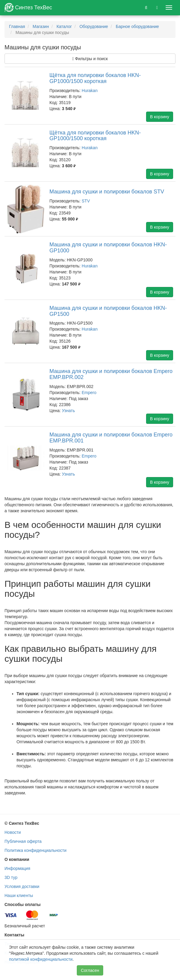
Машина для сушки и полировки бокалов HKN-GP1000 (108, 248)
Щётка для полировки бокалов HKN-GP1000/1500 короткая (95, 78)
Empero (89, 393)
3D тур (11, 877)
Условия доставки (22, 886)
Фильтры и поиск (90, 59)
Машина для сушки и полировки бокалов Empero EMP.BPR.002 (111, 374)
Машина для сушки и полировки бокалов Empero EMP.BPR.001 (111, 438)
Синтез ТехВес (28, 8)
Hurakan (90, 91)
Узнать (68, 411)
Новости (13, 832)
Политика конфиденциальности (36, 850)
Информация (17, 868)
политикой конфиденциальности (41, 959)
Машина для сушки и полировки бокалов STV (107, 192)
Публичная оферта (23, 841)
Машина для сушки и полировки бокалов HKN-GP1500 (108, 311)
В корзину (160, 117)
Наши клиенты (19, 895)
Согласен (90, 970)
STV (86, 201)
